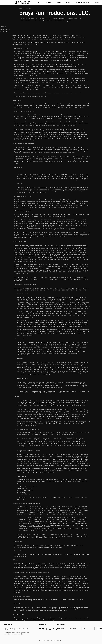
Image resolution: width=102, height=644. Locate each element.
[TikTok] (89, 3)
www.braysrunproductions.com (29, 44)
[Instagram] (84, 3)
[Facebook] (81, 3)
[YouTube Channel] (79, 3)
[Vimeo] (76, 3)
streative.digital (47, 643)
